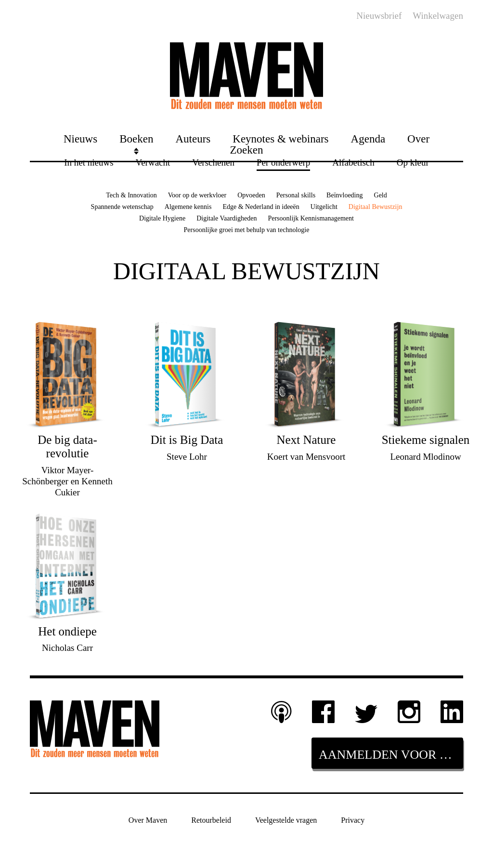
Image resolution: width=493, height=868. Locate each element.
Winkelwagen (438, 16)
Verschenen (213, 162)
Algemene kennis (188, 207)
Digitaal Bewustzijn (376, 207)
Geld (381, 195)
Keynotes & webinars (280, 138)
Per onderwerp (283, 162)
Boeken (136, 138)
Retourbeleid (211, 820)
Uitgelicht (324, 207)
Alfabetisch (353, 162)
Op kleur (413, 162)
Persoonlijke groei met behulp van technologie (247, 230)
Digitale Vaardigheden (227, 218)
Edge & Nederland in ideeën (261, 207)
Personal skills (296, 195)
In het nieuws (89, 162)
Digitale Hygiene (162, 218)
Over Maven (148, 820)
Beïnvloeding (344, 195)
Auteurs (193, 138)
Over (418, 138)
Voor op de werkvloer (197, 195)
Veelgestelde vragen (286, 820)
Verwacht (153, 162)
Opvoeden (251, 195)
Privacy (353, 820)
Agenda (368, 138)
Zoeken (247, 149)
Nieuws (80, 138)
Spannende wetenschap (122, 207)
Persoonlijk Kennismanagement (311, 218)
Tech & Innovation (131, 195)
